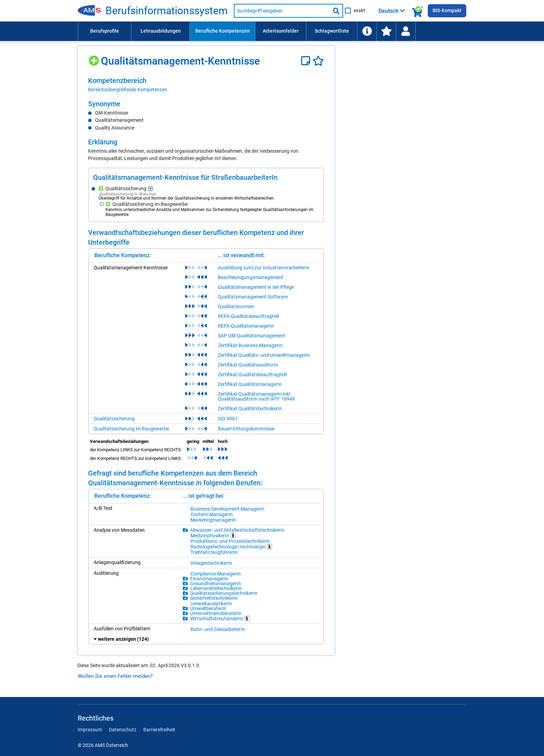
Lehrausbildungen (161, 31)
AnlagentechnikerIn (211, 563)
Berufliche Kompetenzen (223, 31)
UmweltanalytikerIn (211, 604)
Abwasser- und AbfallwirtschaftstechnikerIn (237, 530)
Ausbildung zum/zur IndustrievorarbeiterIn (264, 268)
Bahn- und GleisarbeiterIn (218, 629)
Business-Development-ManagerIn (227, 509)
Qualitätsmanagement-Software (253, 297)
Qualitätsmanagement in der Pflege (256, 287)
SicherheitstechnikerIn (214, 598)
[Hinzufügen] (95, 58)
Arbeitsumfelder (281, 31)
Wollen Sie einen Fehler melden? (115, 676)
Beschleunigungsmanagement (251, 277)
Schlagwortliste (332, 31)
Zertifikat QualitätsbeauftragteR (252, 375)
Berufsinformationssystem (167, 11)
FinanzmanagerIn (209, 579)
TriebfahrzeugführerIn (214, 552)
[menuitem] (104, 31)
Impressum (90, 730)
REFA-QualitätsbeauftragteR (249, 316)
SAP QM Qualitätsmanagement (252, 336)
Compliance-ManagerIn (216, 574)
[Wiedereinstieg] (406, 31)
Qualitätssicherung (114, 419)
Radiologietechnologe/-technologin (231, 547)
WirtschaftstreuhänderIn (220, 618)
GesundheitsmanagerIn (215, 583)
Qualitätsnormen (236, 306)
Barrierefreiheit (159, 730)
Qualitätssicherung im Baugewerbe (131, 429)
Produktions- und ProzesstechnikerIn (230, 541)
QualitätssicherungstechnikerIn (224, 593)
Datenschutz (123, 730)
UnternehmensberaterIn (216, 613)
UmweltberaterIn (208, 608)
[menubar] (272, 31)
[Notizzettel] (307, 61)
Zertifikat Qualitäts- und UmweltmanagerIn (264, 355)
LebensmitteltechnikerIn (216, 588)
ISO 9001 (228, 419)
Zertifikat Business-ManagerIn (250, 345)
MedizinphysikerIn (213, 535)
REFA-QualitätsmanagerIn (246, 326)
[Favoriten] (318, 61)
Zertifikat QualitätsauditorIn (248, 365)
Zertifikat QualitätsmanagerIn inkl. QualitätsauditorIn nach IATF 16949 (256, 396)
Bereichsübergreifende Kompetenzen (128, 90)
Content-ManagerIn (212, 514)
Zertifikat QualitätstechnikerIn (250, 409)
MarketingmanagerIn (213, 520)
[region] (206, 85)
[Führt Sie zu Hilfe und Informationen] (367, 31)
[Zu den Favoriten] (386, 31)
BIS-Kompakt (447, 10)
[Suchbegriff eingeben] (282, 11)
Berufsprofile (105, 31)
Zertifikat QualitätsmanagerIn (250, 384)
